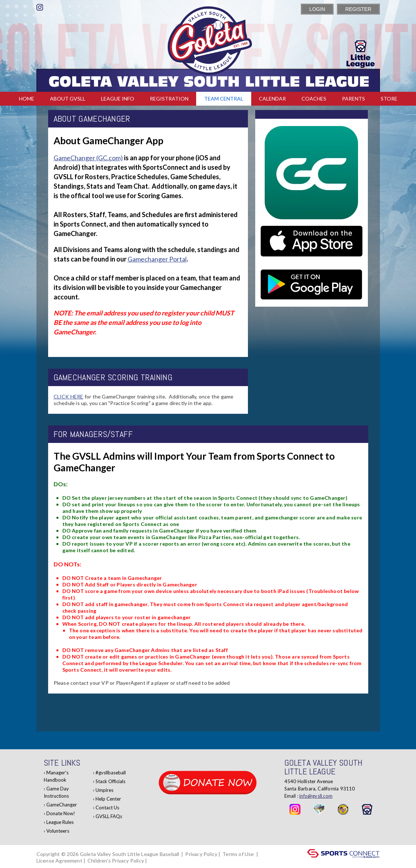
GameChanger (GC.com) (88, 158)
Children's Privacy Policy (116, 861)
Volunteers (58, 831)
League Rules (60, 822)
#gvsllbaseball (111, 773)
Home (27, 99)
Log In (159, 861)
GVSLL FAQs (109, 816)
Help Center (108, 799)
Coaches (314, 99)
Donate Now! (61, 813)
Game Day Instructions (56, 792)
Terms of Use (238, 854)
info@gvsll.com (316, 796)
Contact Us (107, 808)
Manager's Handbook (56, 776)
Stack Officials (110, 781)
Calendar (272, 99)
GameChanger (62, 805)
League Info (118, 99)
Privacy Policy (201, 854)
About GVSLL (68, 99)
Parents (353, 99)
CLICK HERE (69, 396)
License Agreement (59, 861)
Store (389, 99)
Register (358, 9)
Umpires (104, 790)
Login (317, 9)
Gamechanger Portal (157, 259)
